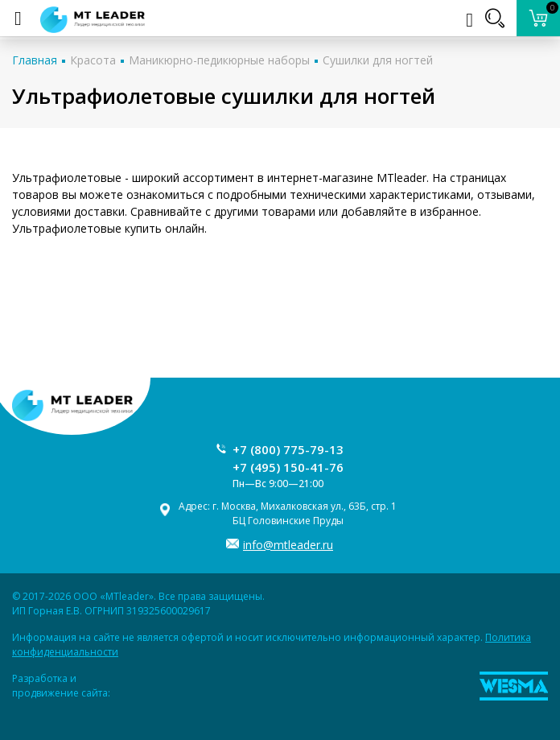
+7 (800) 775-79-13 (288, 449)
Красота (93, 60)
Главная (35, 60)
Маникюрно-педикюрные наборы (219, 60)
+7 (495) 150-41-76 (288, 467)
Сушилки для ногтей (378, 60)
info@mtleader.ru (288, 545)
